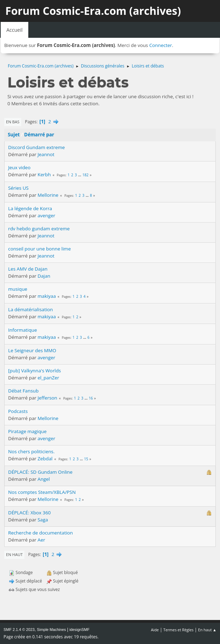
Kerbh (44, 175)
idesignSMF (79, 630)
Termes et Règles (179, 630)
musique (18, 289)
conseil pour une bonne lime (39, 249)
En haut (14, 554)
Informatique (23, 330)
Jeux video (19, 167)
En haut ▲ (207, 630)
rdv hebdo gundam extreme (39, 229)
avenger (46, 215)
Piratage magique (27, 431)
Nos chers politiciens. (31, 451)
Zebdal (45, 459)
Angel (44, 479)
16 (91, 398)
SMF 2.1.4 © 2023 (19, 630)
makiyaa (47, 296)
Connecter (161, 45)
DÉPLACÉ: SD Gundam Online (40, 472)
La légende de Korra (30, 208)
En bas (13, 122)
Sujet (14, 135)
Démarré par (39, 135)
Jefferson (47, 398)
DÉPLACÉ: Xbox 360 (29, 513)
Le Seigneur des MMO (32, 350)
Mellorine (48, 195)
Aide (155, 630)
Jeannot (46, 154)
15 (86, 459)
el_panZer (48, 378)
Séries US (18, 188)
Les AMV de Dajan (28, 269)
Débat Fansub (23, 391)
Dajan (44, 276)
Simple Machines (51, 630)
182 (85, 175)
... (80, 175)
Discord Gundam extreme (36, 147)
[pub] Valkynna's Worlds (34, 371)
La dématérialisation (30, 309)
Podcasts (18, 411)
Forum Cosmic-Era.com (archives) (93, 11)
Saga (43, 520)
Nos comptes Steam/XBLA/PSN (42, 492)
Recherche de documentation (40, 533)
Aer (41, 540)
